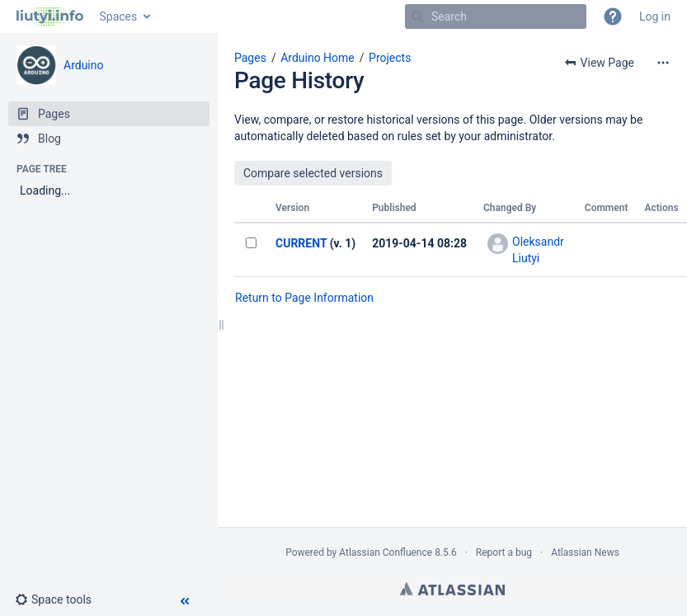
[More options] (663, 63)
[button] (613, 16)
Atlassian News (585, 553)
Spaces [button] (119, 16)
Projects (390, 58)
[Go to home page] (50, 16)
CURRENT (301, 243)
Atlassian (452, 589)
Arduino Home (318, 58)
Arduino (83, 65)
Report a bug (504, 553)
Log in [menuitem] (655, 16)
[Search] (417, 16)
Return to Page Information (304, 298)
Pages (250, 58)
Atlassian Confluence (386, 553)
